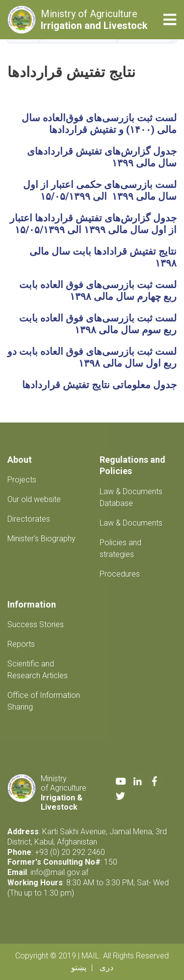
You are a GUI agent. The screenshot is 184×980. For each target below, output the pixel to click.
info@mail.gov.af (59, 872)
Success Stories (36, 624)
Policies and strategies (120, 548)
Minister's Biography (41, 539)
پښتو (79, 967)
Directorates (29, 519)
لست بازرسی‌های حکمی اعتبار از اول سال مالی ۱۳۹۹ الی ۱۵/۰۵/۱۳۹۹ (100, 190)
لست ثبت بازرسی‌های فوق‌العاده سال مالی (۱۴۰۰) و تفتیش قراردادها (99, 124)
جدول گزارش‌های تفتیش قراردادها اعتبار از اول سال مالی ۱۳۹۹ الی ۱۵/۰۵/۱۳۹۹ (93, 224)
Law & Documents (131, 523)
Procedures (120, 574)
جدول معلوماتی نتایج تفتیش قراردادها (99, 385)
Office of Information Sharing (44, 701)
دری (106, 967)
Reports (21, 644)
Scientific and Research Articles (38, 670)
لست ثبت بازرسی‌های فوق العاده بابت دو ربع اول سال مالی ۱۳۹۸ (92, 357)
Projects (22, 480)
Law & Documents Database (131, 497)
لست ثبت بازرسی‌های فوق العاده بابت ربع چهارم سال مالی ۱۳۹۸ (98, 291)
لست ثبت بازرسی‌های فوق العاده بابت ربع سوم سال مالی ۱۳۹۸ (97, 324)
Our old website (34, 499)
